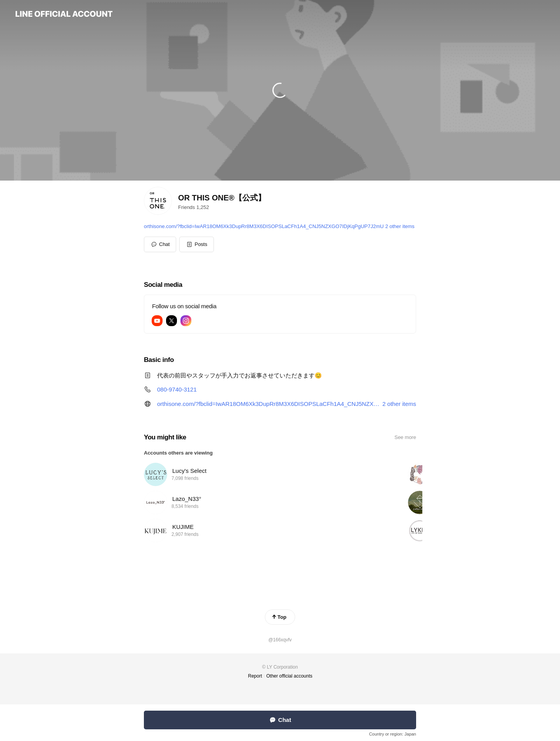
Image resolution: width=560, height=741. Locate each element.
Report (255, 676)
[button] (197, 244)
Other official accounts (290, 676)
